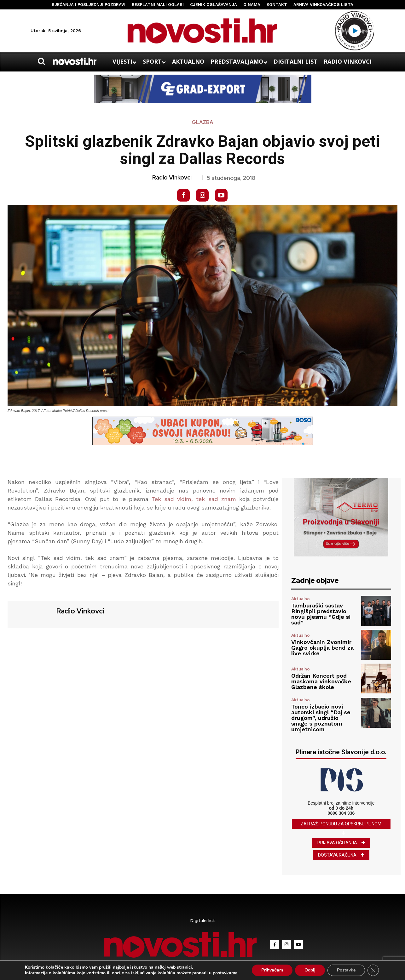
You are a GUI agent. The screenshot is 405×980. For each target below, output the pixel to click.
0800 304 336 (341, 813)
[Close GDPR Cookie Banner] (373, 970)
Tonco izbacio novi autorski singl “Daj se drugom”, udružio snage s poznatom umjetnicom (321, 718)
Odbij (310, 970)
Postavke (346, 970)
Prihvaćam (272, 970)
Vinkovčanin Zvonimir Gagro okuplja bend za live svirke (322, 648)
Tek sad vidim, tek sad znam (194, 499)
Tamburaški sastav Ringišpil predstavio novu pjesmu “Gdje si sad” (321, 614)
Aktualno (301, 599)
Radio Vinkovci (172, 178)
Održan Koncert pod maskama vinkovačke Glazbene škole (321, 681)
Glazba (202, 122)
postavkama (225, 973)
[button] (42, 61)
